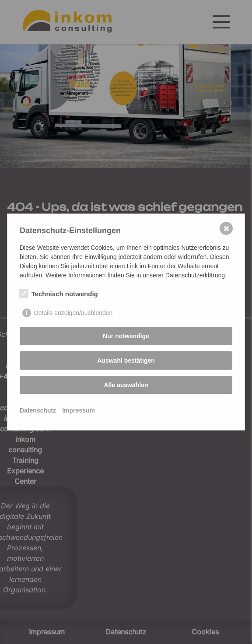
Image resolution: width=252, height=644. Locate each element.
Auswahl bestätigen (126, 360)
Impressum (79, 410)
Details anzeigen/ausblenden (73, 313)
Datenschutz (38, 410)
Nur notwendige (126, 336)
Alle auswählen (126, 385)
